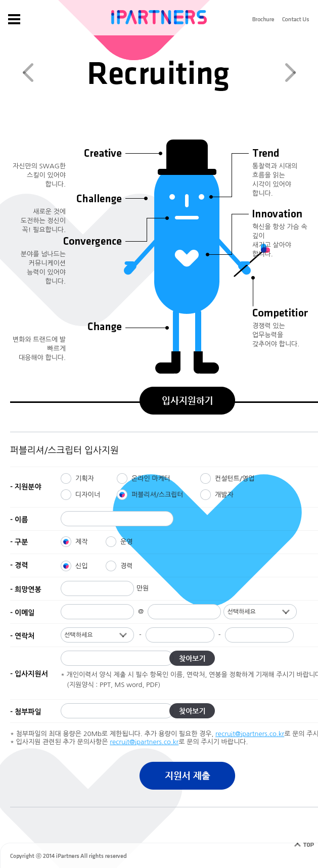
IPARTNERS (159, 17)
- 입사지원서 (29, 674)
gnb (14, 19)
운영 (126, 542)
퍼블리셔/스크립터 (157, 495)
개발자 (224, 495)
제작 (81, 542)
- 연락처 (22, 636)
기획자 (85, 478)
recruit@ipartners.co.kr (250, 734)
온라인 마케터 (151, 478)
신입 (81, 566)
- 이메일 (22, 613)
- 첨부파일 (26, 712)
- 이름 (19, 520)
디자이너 (88, 495)
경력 (126, 566)
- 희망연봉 (26, 589)
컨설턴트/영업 (235, 478)
